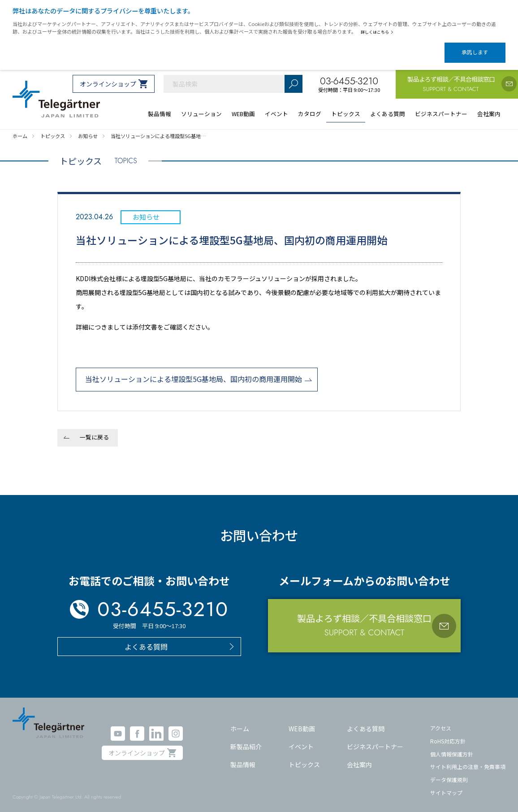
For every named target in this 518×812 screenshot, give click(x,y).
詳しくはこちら (379, 32)
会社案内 (359, 756)
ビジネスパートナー (375, 739)
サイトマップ (446, 785)
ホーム (240, 721)
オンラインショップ (108, 76)
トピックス (304, 756)
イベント (301, 739)
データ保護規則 (449, 772)
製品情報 (243, 756)
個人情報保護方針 (452, 746)
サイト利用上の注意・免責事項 (468, 759)
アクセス (441, 720)
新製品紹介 (246, 739)
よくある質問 (366, 721)
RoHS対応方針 (448, 733)
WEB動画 (302, 721)
